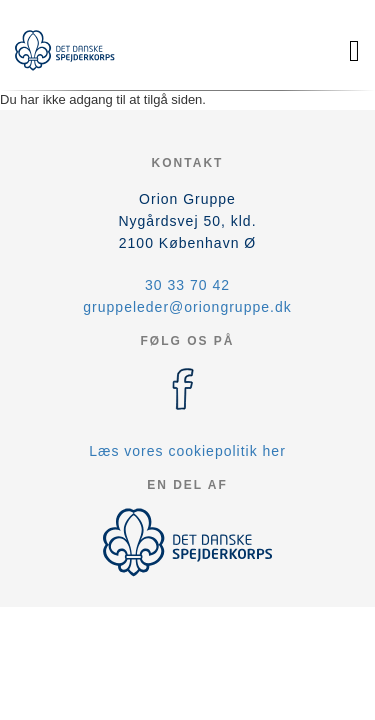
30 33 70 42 (187, 285)
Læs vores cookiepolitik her (187, 451)
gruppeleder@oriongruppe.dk (187, 307)
